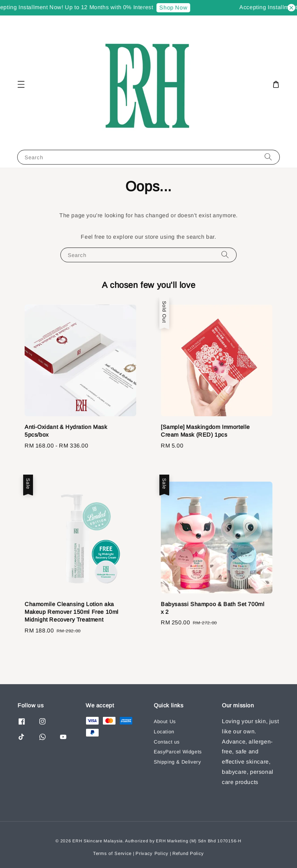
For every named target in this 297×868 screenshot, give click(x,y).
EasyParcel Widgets (178, 752)
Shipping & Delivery (177, 762)
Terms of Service (112, 853)
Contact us (167, 742)
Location (164, 732)
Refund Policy (188, 853)
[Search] (268, 157)
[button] (21, 84)
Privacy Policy (152, 853)
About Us (165, 721)
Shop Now (175, 8)
